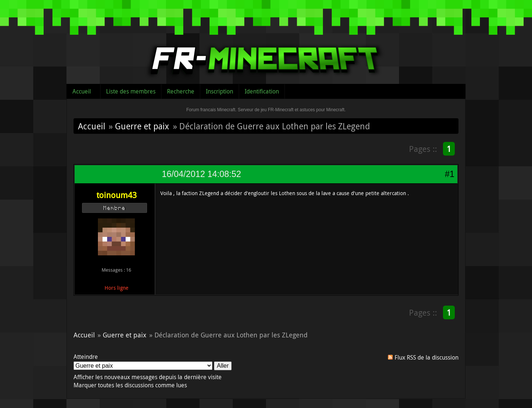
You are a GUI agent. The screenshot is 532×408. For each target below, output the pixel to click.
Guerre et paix (142, 126)
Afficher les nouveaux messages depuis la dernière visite (148, 377)
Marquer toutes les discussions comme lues (130, 385)
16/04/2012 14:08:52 (201, 174)
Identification (262, 91)
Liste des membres (131, 91)
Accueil (82, 91)
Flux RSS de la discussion (427, 357)
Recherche (181, 91)
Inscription (219, 91)
